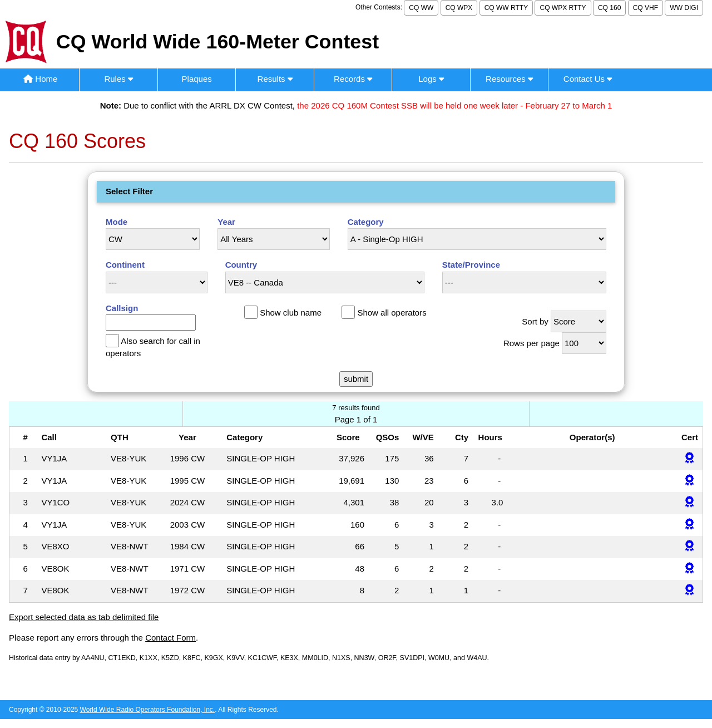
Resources (509, 79)
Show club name (291, 313)
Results (275, 79)
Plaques (197, 79)
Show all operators (392, 313)
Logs (431, 79)
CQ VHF (646, 8)
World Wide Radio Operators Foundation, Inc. (148, 710)
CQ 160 (609, 8)
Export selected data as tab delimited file (84, 617)
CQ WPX (459, 8)
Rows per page (531, 343)
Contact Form (170, 638)
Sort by (535, 321)
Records (353, 79)
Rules (118, 79)
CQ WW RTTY (506, 8)
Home (40, 79)
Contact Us (588, 79)
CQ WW (421, 8)
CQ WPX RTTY (563, 8)
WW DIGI (684, 8)
